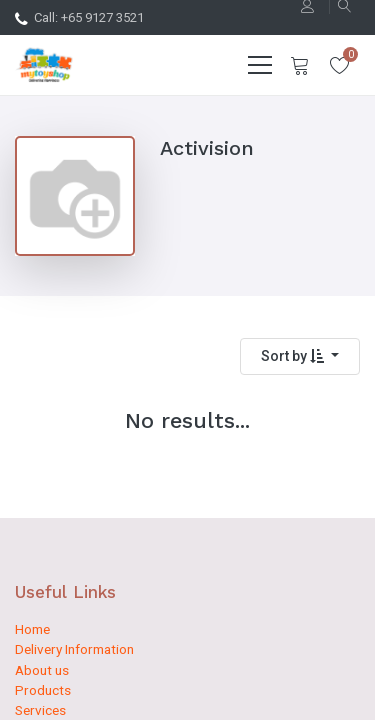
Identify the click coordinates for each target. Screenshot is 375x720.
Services (40, 710)
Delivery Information (74, 649)
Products (43, 690)
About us (42, 670)
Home (32, 629)
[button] (300, 356)
